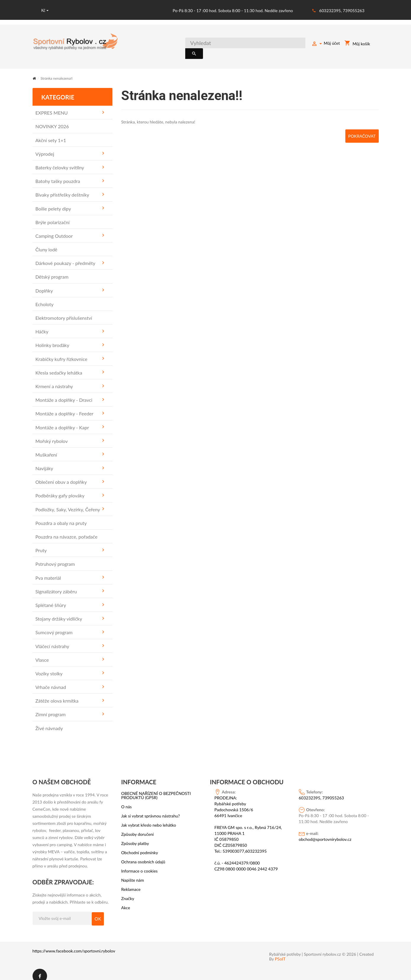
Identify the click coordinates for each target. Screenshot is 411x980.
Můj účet (325, 44)
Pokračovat (361, 129)
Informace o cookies (140, 864)
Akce (126, 901)
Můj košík (357, 44)
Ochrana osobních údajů (143, 855)
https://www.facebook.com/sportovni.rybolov (74, 944)
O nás (127, 800)
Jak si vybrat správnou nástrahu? (151, 809)
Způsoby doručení (138, 828)
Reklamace (131, 883)
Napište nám (133, 873)
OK (98, 912)
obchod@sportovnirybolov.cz (325, 832)
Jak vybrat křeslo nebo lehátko (149, 818)
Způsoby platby (135, 837)
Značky (128, 892)
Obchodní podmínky (140, 846)
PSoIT (280, 952)
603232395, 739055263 (342, 11)
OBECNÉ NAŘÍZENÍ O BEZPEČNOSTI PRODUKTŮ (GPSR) (156, 789)
